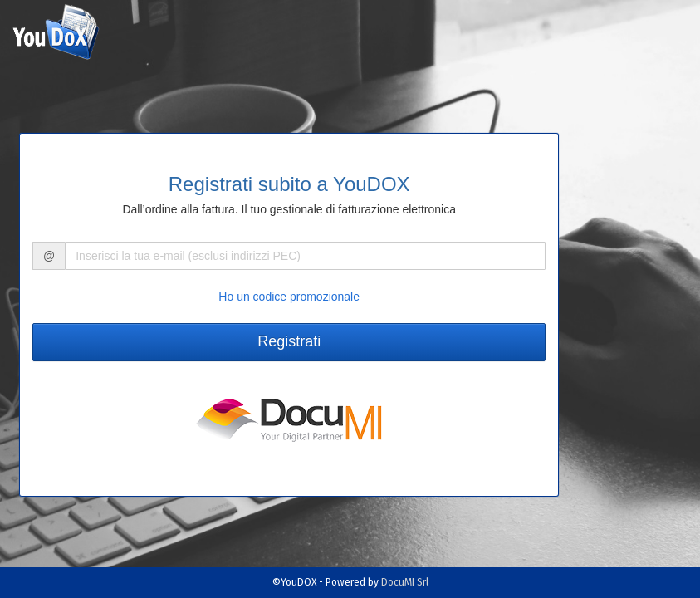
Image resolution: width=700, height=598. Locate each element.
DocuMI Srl (405, 582)
